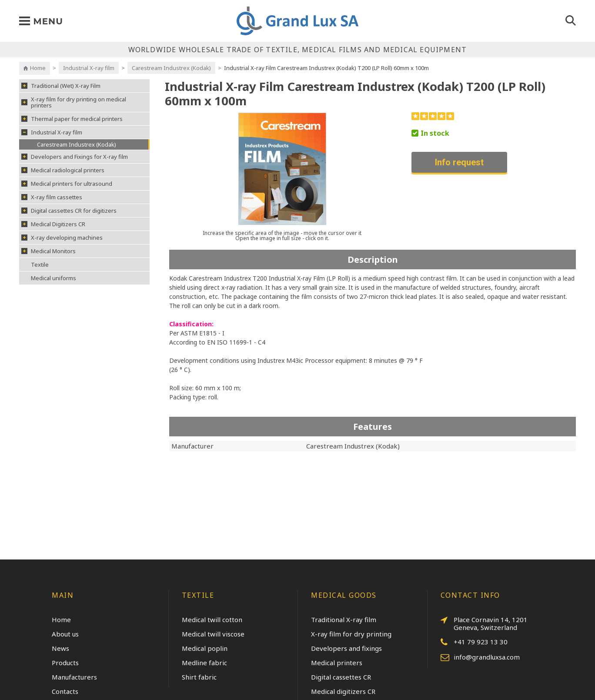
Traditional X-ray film (344, 620)
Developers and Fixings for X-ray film (75, 157)
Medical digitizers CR (343, 691)
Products (65, 663)
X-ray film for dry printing (351, 634)
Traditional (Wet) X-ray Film (61, 86)
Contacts (65, 691)
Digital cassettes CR (341, 677)
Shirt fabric (199, 677)
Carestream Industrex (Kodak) (171, 68)
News (60, 648)
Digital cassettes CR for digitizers (69, 211)
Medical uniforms (53, 278)
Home (38, 68)
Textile (40, 265)
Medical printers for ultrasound (67, 184)
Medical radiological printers (63, 170)
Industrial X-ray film (89, 68)
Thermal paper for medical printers (72, 119)
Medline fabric (204, 663)
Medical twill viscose (213, 634)
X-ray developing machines (62, 238)
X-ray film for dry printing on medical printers (74, 102)
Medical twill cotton (212, 620)
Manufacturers (74, 677)
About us (65, 634)
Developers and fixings (346, 648)
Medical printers (337, 663)
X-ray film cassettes (52, 197)
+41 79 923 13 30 (474, 642)
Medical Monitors (48, 251)
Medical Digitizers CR (53, 224)
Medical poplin (205, 648)
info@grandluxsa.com (480, 657)
